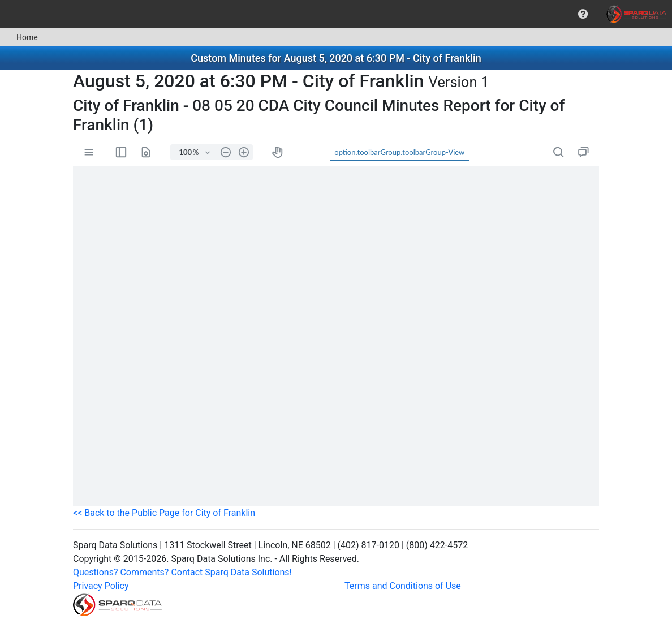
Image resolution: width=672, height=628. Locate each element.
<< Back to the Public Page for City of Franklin (164, 513)
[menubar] (336, 14)
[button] (583, 14)
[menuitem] (583, 14)
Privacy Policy (101, 586)
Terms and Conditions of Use (403, 586)
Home (22, 37)
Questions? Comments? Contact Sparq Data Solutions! (182, 572)
